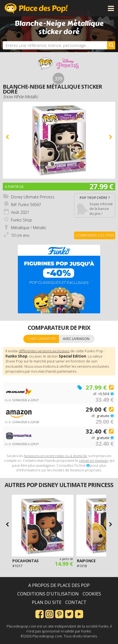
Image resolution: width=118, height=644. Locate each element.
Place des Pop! (36, 8)
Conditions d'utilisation (48, 594)
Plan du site (47, 602)
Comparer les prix (95, 235)
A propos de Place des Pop (59, 585)
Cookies (92, 594)
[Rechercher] (111, 45)
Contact (76, 602)
